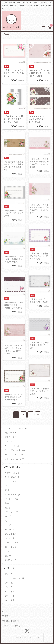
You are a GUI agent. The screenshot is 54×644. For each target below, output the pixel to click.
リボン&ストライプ (13, 473)
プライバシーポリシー (13, 626)
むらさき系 (10, 592)
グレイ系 (9, 587)
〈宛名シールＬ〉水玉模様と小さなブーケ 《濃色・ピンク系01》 (14, 300)
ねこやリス (10, 530)
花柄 (7, 490)
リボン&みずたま (12, 477)
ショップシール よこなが (16, 450)
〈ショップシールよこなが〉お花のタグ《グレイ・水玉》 (39, 119)
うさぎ (8, 525)
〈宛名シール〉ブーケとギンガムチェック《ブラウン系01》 (14, 392)
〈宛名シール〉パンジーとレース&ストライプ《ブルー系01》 (14, 254)
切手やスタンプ (12, 556)
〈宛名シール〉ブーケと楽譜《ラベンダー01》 (39, 340)
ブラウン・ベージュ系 (14, 578)
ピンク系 (9, 574)
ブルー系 (9, 583)
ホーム (5, 611)
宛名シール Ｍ (11, 437)
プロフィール (8, 616)
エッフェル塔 (11, 482)
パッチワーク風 (12, 499)
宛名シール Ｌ (11, 433)
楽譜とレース (11, 560)
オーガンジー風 (12, 543)
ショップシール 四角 (14, 455)
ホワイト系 (10, 600)
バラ (7, 486)
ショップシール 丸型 (14, 459)
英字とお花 (10, 508)
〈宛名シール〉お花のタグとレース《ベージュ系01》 (39, 386)
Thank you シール (12, 446)
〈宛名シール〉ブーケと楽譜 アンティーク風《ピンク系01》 (39, 73)
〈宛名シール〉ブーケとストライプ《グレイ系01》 (14, 208)
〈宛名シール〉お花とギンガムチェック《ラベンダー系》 (39, 251)
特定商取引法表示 (11, 621)
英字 (7, 503)
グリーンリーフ (12, 512)
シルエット (10, 551)
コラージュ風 (11, 547)
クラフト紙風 (11, 534)
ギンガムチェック (13, 495)
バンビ (8, 516)
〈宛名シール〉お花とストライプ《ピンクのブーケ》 (14, 73)
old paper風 (10, 538)
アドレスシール (12, 441)
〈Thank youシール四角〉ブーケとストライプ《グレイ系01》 (14, 119)
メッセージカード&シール (16, 428)
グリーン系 (10, 596)
